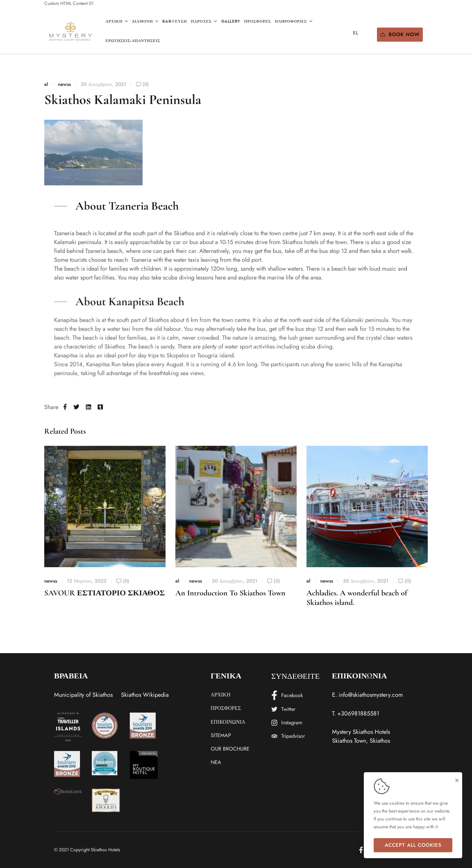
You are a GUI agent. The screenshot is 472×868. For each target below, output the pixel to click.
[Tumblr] (100, 407)
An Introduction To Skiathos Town (230, 593)
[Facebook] (65, 407)
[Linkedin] (88, 407)
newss (64, 84)
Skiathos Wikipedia (145, 695)
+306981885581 (358, 713)
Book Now (400, 34)
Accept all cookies (413, 845)
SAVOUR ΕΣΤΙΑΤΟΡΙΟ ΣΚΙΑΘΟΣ (105, 593)
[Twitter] (76, 407)
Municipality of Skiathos (83, 695)
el (46, 84)
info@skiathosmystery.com (371, 695)
